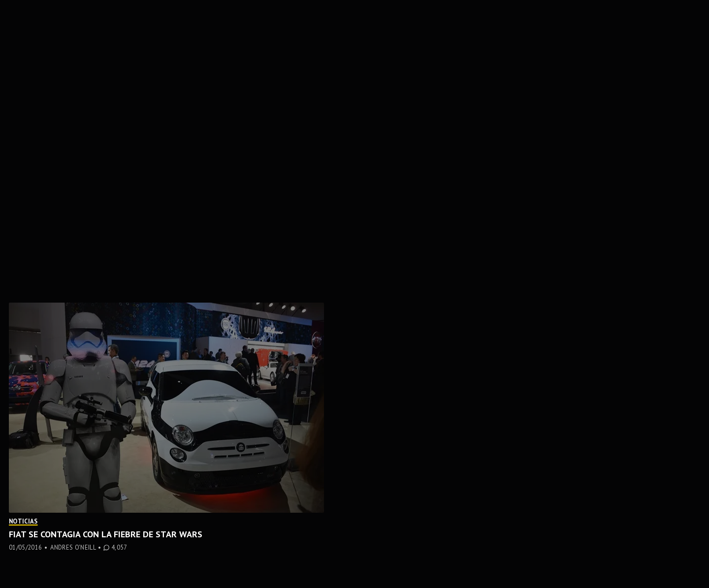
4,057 (119, 547)
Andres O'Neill (73, 547)
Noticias (23, 521)
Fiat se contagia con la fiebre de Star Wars (106, 534)
